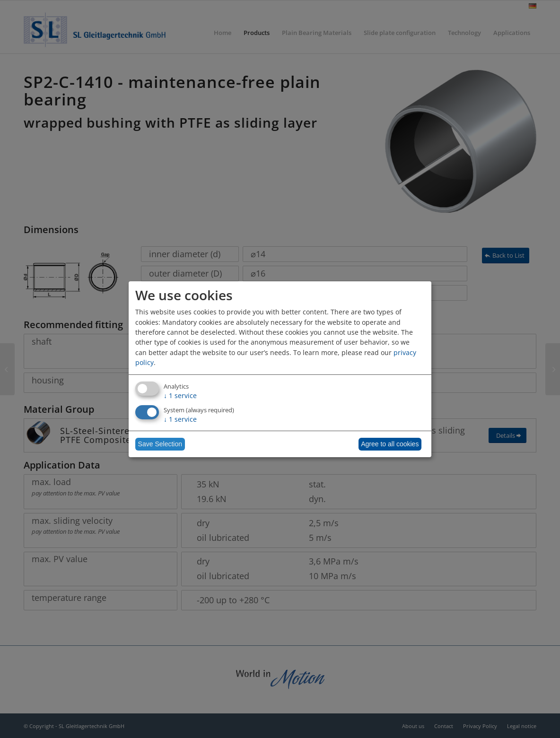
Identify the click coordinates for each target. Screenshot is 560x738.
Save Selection (160, 444)
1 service (180, 395)
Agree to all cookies (390, 444)
